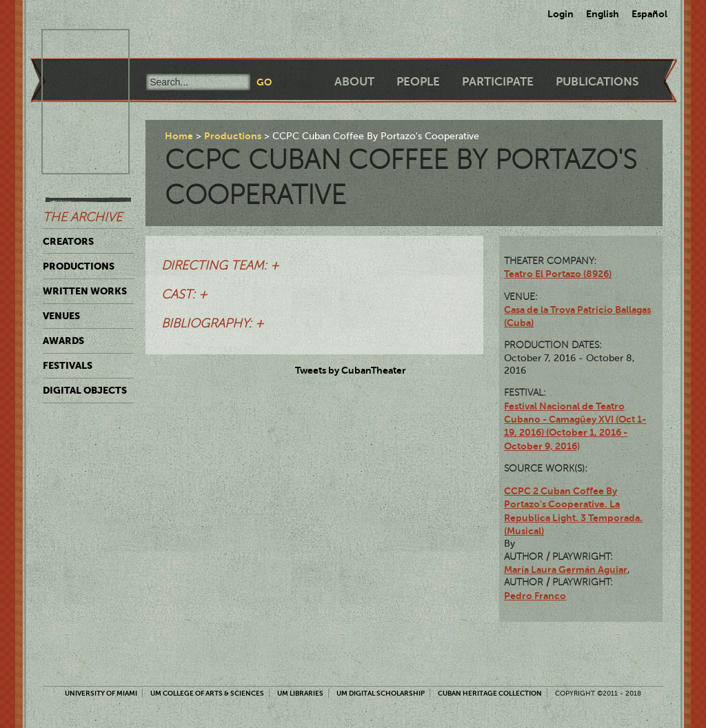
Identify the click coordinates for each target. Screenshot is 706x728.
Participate (498, 82)
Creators (68, 241)
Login (561, 14)
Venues (61, 316)
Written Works (85, 291)
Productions (79, 266)
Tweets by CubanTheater (351, 370)
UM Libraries (300, 693)
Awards (63, 341)
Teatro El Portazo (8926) (558, 274)
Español (649, 14)
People (418, 82)
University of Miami (101, 693)
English (603, 14)
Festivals (68, 365)
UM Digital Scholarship (381, 693)
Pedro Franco (535, 596)
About (354, 82)
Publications (597, 82)
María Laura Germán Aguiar (566, 569)
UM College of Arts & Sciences (207, 693)
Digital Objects (85, 390)
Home (179, 136)
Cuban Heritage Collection (490, 693)
